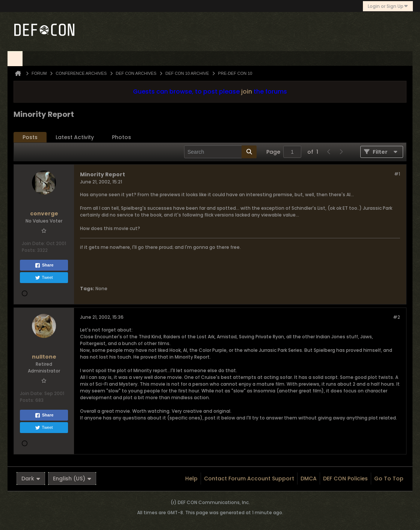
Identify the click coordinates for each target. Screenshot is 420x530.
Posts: (29, 250)
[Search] (220, 152)
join (247, 92)
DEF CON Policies (345, 479)
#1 (397, 174)
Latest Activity (75, 137)
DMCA (309, 479)
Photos (122, 137)
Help (191, 479)
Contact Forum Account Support (249, 479)
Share (44, 265)
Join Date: (33, 243)
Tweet (44, 278)
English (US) (72, 479)
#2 (397, 317)
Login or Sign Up (388, 6)
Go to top (389, 479)
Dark (31, 479)
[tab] (30, 137)
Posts (30, 137)
